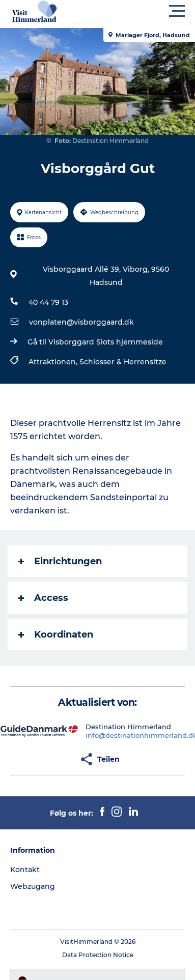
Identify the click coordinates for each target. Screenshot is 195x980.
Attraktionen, (54, 362)
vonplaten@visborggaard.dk (81, 322)
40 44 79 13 (48, 302)
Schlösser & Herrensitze (123, 362)
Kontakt (25, 870)
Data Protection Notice (98, 955)
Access (43, 598)
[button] (143, 11)
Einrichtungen (60, 561)
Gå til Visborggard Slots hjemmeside (95, 342)
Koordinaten (56, 635)
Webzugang (33, 886)
